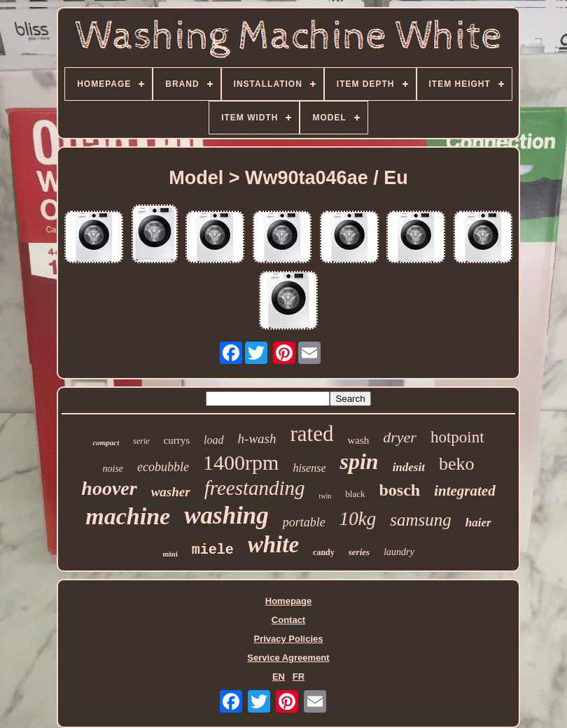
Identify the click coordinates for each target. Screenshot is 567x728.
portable (304, 522)
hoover (109, 488)
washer (171, 492)
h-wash (257, 439)
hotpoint (457, 437)
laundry (399, 552)
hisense (309, 468)
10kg (358, 519)
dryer (400, 437)
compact (106, 442)
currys (177, 440)
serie (141, 441)
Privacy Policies (288, 639)
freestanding (255, 488)
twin (325, 496)
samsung (421, 520)
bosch (399, 490)
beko (457, 464)
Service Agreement (288, 658)
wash (358, 440)
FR (299, 677)
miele (213, 550)
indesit (409, 467)
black (355, 494)
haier (478, 523)
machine (128, 516)
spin (359, 461)
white (273, 545)
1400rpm (241, 462)
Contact (288, 620)
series (359, 552)
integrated (465, 491)
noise (113, 469)
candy (324, 552)
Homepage (288, 601)
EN (279, 677)
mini (170, 554)
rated (311, 434)
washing (226, 516)
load (213, 440)
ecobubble (163, 467)
